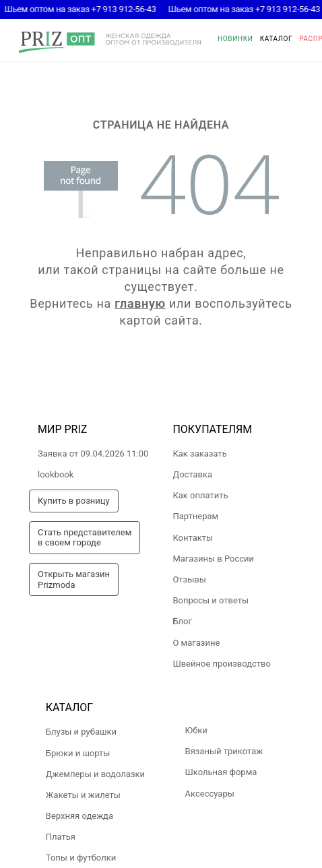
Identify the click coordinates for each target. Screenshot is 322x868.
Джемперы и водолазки (95, 774)
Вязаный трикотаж (224, 751)
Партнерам (195, 516)
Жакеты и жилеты (83, 795)
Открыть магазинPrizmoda (74, 579)
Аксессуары (210, 794)
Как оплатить (200, 495)
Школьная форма (221, 772)
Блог (182, 621)
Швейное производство (222, 664)
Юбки (196, 730)
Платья (61, 837)
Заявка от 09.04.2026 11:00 (93, 454)
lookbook (56, 474)
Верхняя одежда (79, 816)
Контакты (193, 538)
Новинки (235, 39)
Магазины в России (213, 559)
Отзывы (189, 579)
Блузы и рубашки (81, 732)
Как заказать (199, 454)
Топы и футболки (81, 858)
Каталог (277, 39)
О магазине (196, 643)
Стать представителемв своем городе (85, 538)
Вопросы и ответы (211, 600)
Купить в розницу (74, 501)
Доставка (192, 474)
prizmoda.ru (110, 42)
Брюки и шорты (78, 753)
